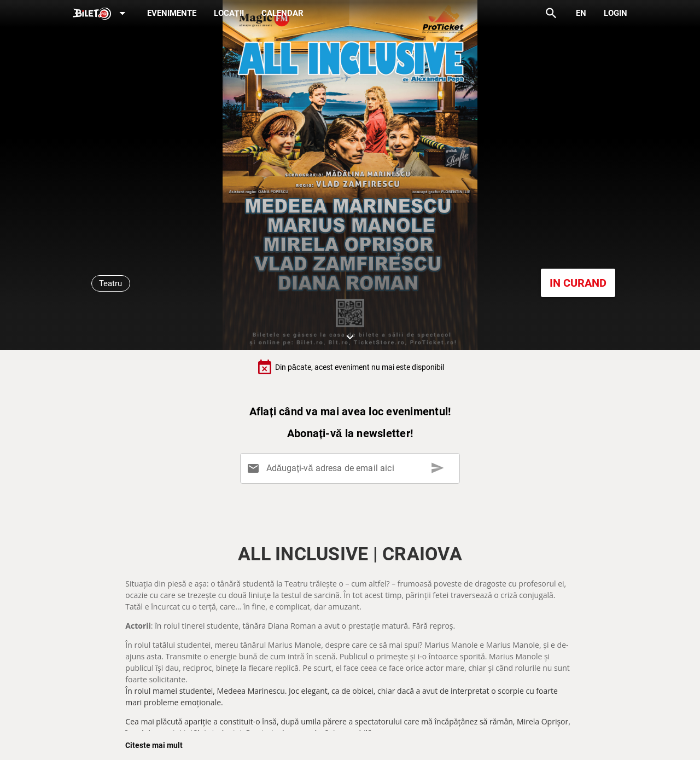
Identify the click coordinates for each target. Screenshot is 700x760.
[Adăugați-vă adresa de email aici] (352, 468)
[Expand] (101, 14)
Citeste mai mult (154, 745)
